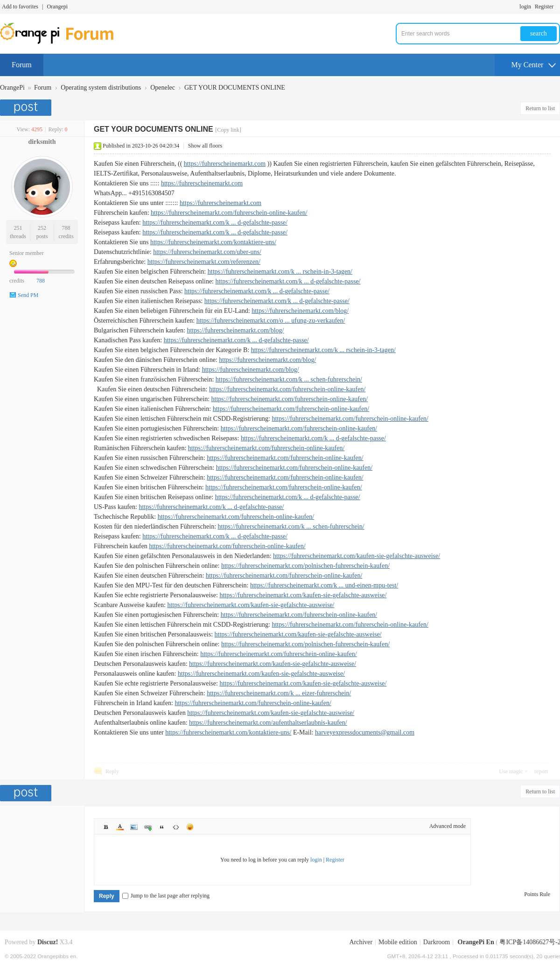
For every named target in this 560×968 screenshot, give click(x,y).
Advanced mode (448, 826)
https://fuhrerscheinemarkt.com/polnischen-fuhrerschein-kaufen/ (305, 566)
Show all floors (205, 146)
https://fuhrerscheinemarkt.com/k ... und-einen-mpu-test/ (324, 585)
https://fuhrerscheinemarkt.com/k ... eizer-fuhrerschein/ (279, 693)
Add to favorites (20, 7)
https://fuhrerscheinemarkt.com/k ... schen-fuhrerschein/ (289, 379)
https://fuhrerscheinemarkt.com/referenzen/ (204, 262)
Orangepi (57, 7)
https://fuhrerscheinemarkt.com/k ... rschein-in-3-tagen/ (280, 272)
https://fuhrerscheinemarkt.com (225, 164)
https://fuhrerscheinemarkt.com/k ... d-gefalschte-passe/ (215, 223)
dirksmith (42, 142)
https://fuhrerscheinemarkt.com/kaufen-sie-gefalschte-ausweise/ (357, 556)
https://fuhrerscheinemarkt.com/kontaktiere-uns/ (213, 242)
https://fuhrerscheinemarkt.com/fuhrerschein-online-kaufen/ (229, 213)
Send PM (28, 295)
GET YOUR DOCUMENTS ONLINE (235, 88)
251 (18, 228)
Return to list (540, 108)
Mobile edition (398, 942)
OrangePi (12, 88)
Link (148, 827)
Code (176, 827)
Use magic (511, 771)
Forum (22, 65)
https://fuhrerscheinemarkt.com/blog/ (300, 311)
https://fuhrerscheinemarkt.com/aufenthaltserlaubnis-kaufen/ (268, 723)
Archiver (361, 942)
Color (120, 827)
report (541, 771)
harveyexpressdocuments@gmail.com (365, 732)
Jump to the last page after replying (166, 896)
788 (66, 228)
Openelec (163, 88)
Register (544, 7)
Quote (162, 827)
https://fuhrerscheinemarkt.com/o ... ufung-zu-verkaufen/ (271, 321)
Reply (112, 771)
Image (134, 827)
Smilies (190, 827)
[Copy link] (228, 130)
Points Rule (537, 894)
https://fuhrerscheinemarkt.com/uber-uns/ (207, 252)
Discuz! (48, 942)
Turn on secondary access (558, 7)
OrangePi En (476, 942)
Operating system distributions (101, 88)
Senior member (27, 253)
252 (42, 228)
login (525, 7)
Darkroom (437, 942)
